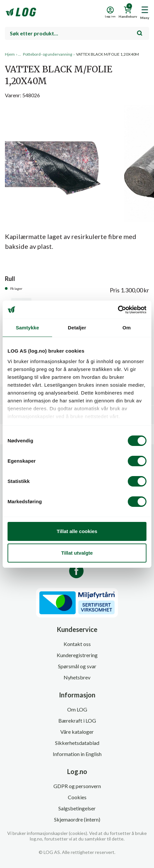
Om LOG (77, 709)
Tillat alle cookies (77, 531)
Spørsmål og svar (77, 666)
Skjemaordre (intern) (77, 819)
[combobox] (77, 33)
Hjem (10, 54)
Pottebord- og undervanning (48, 54)
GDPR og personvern (77, 786)
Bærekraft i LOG (77, 720)
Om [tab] (127, 328)
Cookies (77, 797)
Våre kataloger (77, 732)
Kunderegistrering (77, 655)
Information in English (77, 754)
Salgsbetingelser (77, 808)
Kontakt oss (77, 644)
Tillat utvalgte (77, 553)
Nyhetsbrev (77, 677)
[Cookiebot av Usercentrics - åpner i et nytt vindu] (118, 310)
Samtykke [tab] (27, 328)
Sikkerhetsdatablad (77, 743)
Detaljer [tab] (77, 328)
